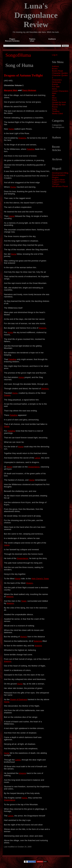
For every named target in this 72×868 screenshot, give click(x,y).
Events (55, 84)
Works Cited (57, 113)
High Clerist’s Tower (40, 579)
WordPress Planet (60, 186)
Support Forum (59, 182)
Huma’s (24, 637)
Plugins (55, 177)
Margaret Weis (11, 90)
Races (55, 107)
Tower (24, 601)
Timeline (56, 111)
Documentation (59, 175)
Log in (55, 55)
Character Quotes (60, 73)
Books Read (57, 71)
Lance (37, 458)
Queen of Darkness (19, 699)
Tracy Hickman (29, 90)
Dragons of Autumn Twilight (23, 75)
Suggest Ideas (58, 180)
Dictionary (56, 82)
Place (54, 100)
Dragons (22, 138)
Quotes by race (59, 105)
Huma (11, 129)
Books (55, 69)
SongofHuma (18, 55)
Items (54, 89)
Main (54, 93)
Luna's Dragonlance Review (36, 15)
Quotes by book (59, 102)
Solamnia (38, 641)
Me (53, 96)
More (54, 98)
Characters (57, 80)
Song (54, 109)
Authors (55, 66)
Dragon (7, 395)
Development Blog (60, 173)
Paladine (31, 149)
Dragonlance (34, 467)
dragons (45, 389)
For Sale (56, 87)
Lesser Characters (60, 91)
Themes (56, 184)
